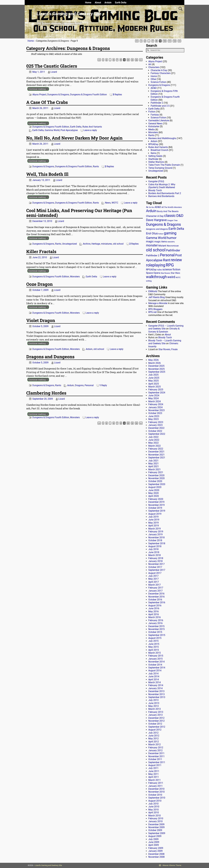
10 (165, 41)
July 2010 (153, 804)
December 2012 (156, 718)
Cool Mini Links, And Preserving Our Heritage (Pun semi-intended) (79, 213)
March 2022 (155, 446)
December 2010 (156, 789)
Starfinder (153, 159)
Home (88, 3)
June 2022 (154, 440)
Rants (96, 166)
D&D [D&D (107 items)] (180, 216)
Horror (154, 76)
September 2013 (157, 697)
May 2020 (153, 493)
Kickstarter (154, 126)
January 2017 (155, 591)
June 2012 (154, 736)
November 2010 (156, 792)
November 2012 (156, 721)
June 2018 (154, 552)
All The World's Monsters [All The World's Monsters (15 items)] (172, 207)
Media (152, 129)
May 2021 (153, 464)
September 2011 (157, 762)
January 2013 (155, 715)
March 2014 (155, 682)
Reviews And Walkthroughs (162, 138)
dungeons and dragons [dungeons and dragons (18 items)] (157, 229)
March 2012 (155, 744)
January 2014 (155, 688)
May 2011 (153, 774)
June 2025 (154, 378)
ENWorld (153, 291)
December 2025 (156, 366)
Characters (154, 67)
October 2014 (155, 665)
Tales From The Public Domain (164, 165)
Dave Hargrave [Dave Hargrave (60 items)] (156, 220)
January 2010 (155, 821)
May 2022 (153, 443)
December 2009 (156, 824)
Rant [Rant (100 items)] (167, 260)
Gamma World (52, 130)
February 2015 (156, 656)
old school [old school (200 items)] (156, 250)
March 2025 (155, 387)
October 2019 (155, 508)
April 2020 (154, 496)
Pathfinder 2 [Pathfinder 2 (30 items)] (153, 255)
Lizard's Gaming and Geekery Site (48, 865)
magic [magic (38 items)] (150, 242)
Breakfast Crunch (160, 150)
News (108, 203)
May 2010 (153, 810)
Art (150, 64)
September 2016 (157, 602)
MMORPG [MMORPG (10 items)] (171, 242)
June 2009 (154, 842)
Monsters (75, 277)
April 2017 (154, 582)
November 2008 (156, 857)
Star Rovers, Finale (168, 349)
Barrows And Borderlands (161, 196)
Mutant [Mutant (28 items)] (162, 246)
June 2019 (154, 520)
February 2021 (156, 472)
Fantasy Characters (161, 73)
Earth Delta (121, 3)
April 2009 (154, 845)
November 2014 (156, 662)
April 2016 (154, 614)
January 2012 (155, 750)
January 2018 (155, 561)
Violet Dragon (41, 320)
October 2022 (155, 431)
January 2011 (155, 786)
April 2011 (154, 777)
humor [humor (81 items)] (172, 238)
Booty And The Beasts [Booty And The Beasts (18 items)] (168, 211)
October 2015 (155, 632)
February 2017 (156, 588)
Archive (87, 244)
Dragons (79, 385)
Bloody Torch (155, 190)
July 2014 (153, 674)
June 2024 (154, 395)
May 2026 (153, 360)
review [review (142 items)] (176, 260)
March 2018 (155, 555)
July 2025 (153, 375)
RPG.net (152, 312)
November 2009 (156, 827)
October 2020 (155, 481)
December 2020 (156, 475)
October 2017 (155, 567)
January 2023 (155, 425)
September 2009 (157, 833)
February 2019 (156, 532)
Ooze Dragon (39, 284)
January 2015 (155, 659)
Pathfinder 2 (157, 103)
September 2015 (157, 635)
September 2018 (157, 543)
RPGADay (153, 144)
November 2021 (156, 455)
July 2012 (153, 733)
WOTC (115, 203)
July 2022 (153, 437)
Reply (103, 385)
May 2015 (153, 647)
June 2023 (154, 416)
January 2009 (155, 851)
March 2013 (155, 709)
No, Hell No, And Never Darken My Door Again (74, 138)
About (98, 3)
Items (153, 153)
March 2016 (155, 617)
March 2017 (155, 585)
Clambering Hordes (46, 393)
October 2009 (155, 830)
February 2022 (156, 449)
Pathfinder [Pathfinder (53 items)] (173, 250)
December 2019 (156, 502)
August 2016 (155, 606)
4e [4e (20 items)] (147, 207)
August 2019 (155, 514)
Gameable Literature (159, 120)
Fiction (152, 112)
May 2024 (153, 398)
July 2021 (153, 461)
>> (179, 41)
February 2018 (156, 558)
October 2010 (155, 795)
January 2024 (155, 407)
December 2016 (156, 594)
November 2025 (156, 369)
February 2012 (156, 748)
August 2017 (155, 573)
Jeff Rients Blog (157, 297)
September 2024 (157, 393)
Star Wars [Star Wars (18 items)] (175, 273)
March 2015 (155, 653)
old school (118, 244)
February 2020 (156, 499)
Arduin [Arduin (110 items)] (151, 211)
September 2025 (157, 372)
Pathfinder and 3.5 (160, 106)
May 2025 (153, 381)
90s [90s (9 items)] (153, 207)
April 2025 (154, 384)
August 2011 (155, 765)
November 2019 (156, 505)
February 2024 (156, 404)
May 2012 (153, 739)
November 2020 (156, 478)
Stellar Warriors (156, 162)
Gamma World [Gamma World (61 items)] (156, 238)
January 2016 (155, 623)
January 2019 (155, 534)
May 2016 (153, 611)
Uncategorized (69, 244)
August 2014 (155, 671)
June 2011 (154, 771)
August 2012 (155, 730)
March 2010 (155, 816)
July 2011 (153, 768)
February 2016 (156, 620)
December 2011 (156, 753)
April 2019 (154, 526)
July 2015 (153, 641)
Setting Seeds (155, 156)
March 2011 (155, 780)
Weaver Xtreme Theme (172, 865)
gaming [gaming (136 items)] (170, 233)
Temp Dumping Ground (160, 168)
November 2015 (156, 629)
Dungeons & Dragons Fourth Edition (88, 95)
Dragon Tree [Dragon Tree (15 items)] (172, 220)
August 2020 (155, 487)
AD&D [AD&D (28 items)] (158, 207)
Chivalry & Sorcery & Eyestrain (164, 330)
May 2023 (153, 419)
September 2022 (157, 434)
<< (137, 41)
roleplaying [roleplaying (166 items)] (156, 265)
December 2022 (156, 428)
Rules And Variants (92, 127)
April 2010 (154, 813)
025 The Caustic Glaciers (52, 66)
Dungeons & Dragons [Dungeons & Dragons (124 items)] (163, 224)
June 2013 (154, 703)
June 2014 (154, 676)
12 (175, 41)
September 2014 (157, 668)
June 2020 (154, 490)
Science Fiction (158, 82)
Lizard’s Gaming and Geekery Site (69, 14)
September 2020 (157, 484)
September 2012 (157, 727)
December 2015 (156, 626)
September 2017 (157, 570)
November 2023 (156, 410)
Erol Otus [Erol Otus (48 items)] (152, 233)
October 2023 (155, 413)
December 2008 (156, 854)
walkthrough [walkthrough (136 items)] (156, 277)
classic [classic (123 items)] (170, 216)
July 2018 (153, 549)
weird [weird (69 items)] (171, 277)
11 (170, 41)
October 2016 (155, 600)
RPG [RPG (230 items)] (170, 265)
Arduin (108, 3)
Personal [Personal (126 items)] (167, 255)
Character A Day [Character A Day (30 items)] (155, 216)
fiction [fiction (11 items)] (161, 234)
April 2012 (154, 742)
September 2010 (157, 798)
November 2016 (156, 597)
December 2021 (156, 452)
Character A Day (159, 70)
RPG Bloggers (155, 309)
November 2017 (156, 564)
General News (155, 124)
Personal (89, 385)
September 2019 (157, 511)
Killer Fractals (41, 251)
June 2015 (154, 644)
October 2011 (155, 759)
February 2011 (156, 783)
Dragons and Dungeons (50, 357)
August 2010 (155, 801)
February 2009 (156, 848)
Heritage (96, 244)
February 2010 (156, 818)
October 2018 (155, 540)
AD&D (154, 88)
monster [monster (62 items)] (152, 245)
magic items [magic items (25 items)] (161, 242)
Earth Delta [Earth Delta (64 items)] (176, 229)
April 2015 (154, 650)
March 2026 (155, 363)
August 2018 (155, 546)
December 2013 (156, 691)
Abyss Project (39, 95)
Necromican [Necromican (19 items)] (173, 246)
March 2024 (155, 401)
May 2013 (153, 706)
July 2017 (153, 576)
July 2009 (153, 839)
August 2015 (155, 638)
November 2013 (156, 694)
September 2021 (157, 458)
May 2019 (153, 523)
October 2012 (155, 724)
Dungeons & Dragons (58, 95)
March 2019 (155, 529)
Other (153, 79)
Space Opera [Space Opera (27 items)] (153, 273)
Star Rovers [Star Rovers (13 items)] (165, 273)
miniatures (106, 244)
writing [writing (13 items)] (149, 281)
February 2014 (156, 685)
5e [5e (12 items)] (150, 207)
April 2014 (154, 680)
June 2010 (154, 807)
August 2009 (155, 836)
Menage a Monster (158, 303)
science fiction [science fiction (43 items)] (171, 269)
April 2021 (154, 466)
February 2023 (156, 422)
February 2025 (156, 390)
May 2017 (153, 579)
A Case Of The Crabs (47, 102)
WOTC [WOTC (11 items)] (178, 277)
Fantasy (155, 115)
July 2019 (153, 517)
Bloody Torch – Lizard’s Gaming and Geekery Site (165, 342)
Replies (117, 95)
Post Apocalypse (69, 130)
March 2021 (155, 469)
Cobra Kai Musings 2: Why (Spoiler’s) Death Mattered (162, 186)
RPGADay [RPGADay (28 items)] (151, 270)
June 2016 (154, 608)
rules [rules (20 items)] (159, 270)
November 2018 (156, 537)
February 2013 (156, 712)
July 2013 (153, 700)
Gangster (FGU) (156, 181)
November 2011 (156, 756)
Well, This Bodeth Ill (47, 174)
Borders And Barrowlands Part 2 (165, 193)
